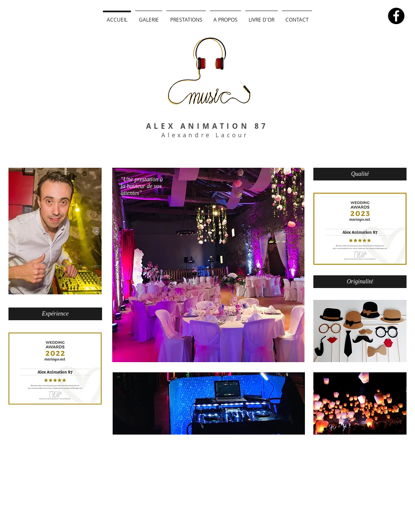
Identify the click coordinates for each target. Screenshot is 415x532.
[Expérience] (55, 314)
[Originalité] (360, 282)
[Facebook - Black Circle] (396, 16)
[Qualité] (360, 174)
